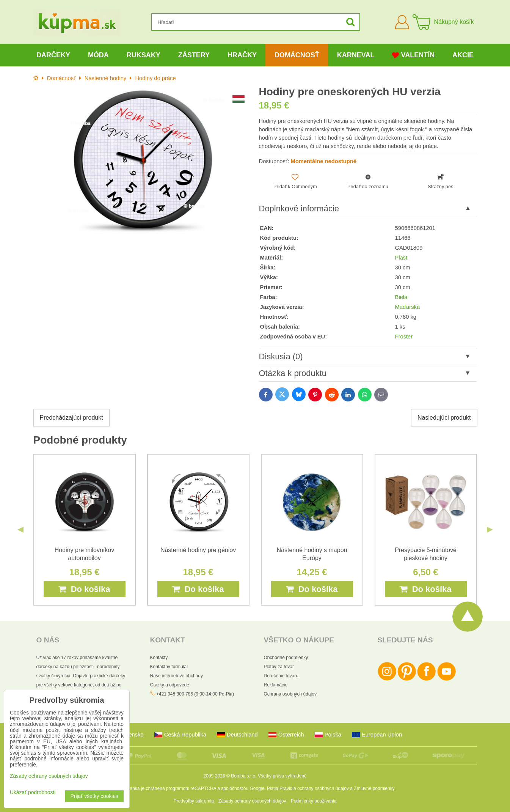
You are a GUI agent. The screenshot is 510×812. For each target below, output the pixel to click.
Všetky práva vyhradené (282, 776)
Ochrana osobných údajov (290, 694)
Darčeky (53, 55)
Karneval (356, 55)
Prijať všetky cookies (94, 796)
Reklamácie (276, 685)
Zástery (194, 55)
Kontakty (159, 658)
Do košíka (84, 589)
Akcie (463, 55)
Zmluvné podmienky (374, 788)
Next (490, 530)
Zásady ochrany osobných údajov (252, 801)
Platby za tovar (279, 667)
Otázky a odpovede (170, 685)
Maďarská (408, 307)
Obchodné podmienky (286, 658)
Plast (401, 258)
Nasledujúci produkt (444, 418)
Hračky (242, 55)
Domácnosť (297, 55)
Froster (404, 337)
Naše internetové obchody (177, 676)
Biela (401, 297)
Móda (98, 55)
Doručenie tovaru (281, 676)
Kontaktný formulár (169, 667)
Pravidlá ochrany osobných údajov (314, 788)
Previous (20, 530)
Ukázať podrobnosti (33, 792)
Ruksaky (144, 55)
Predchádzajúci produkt (71, 418)
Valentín (413, 55)
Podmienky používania (314, 801)
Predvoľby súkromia (194, 801)
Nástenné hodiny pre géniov (198, 550)
